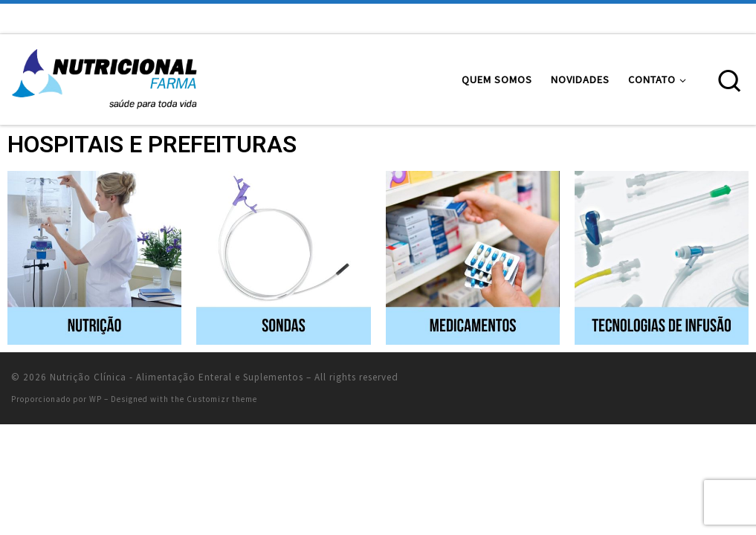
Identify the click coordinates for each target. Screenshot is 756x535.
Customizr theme (222, 399)
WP (96, 399)
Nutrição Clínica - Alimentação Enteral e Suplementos (177, 377)
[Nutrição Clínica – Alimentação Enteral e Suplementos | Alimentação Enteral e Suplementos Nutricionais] (104, 77)
